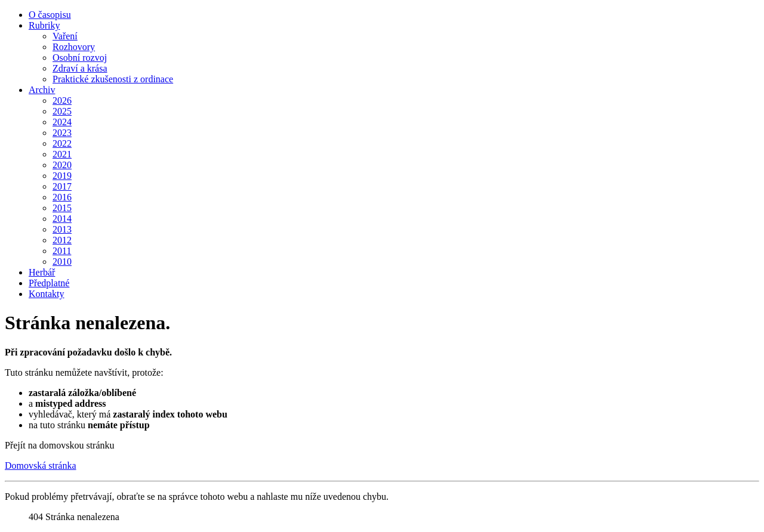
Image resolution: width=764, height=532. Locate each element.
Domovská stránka (41, 465)
